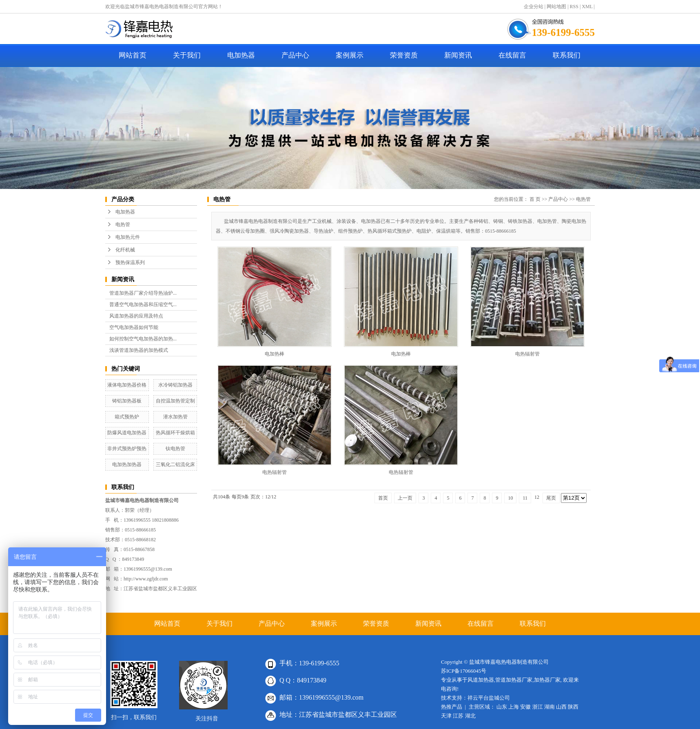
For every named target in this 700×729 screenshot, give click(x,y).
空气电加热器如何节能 (134, 327)
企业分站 (534, 7)
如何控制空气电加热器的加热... (143, 339)
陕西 (573, 707)
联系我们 (567, 55)
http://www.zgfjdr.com (146, 579)
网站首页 (133, 55)
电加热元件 (128, 237)
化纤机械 (125, 250)
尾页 (551, 498)
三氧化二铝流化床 (175, 465)
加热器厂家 (547, 680)
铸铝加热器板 (127, 401)
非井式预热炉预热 (127, 449)
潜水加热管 (175, 417)
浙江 (538, 707)
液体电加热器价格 (127, 385)
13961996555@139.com (148, 569)
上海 (514, 707)
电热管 (123, 224)
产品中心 (295, 55)
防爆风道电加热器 (127, 433)
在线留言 (512, 55)
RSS (574, 7)
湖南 (549, 707)
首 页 (535, 199)
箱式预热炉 (127, 417)
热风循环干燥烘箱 (175, 433)
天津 (446, 716)
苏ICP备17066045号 (464, 671)
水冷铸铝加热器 (175, 385)
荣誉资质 (404, 55)
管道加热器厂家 (514, 680)
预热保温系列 (130, 262)
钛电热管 (175, 449)
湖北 (470, 716)
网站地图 (556, 7)
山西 (561, 707)
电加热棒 (275, 354)
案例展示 (350, 55)
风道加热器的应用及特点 (136, 316)
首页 (383, 498)
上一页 (405, 498)
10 (510, 498)
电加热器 (241, 55)
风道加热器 (481, 680)
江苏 (458, 716)
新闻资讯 (458, 55)
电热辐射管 (527, 354)
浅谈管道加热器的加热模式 (139, 350)
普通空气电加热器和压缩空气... (143, 304)
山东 (502, 707)
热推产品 (452, 707)
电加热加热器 (127, 465)
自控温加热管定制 (175, 401)
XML (587, 7)
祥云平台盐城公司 (489, 698)
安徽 (525, 707)
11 (525, 498)
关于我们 (187, 55)
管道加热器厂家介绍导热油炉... (143, 293)
